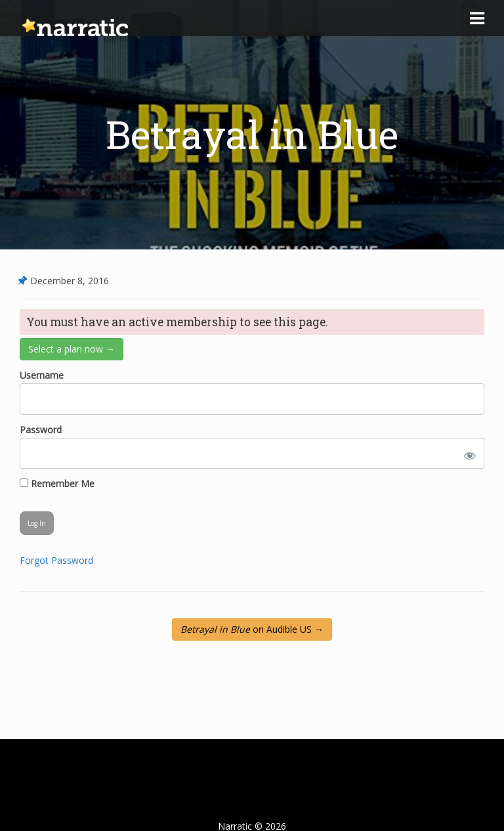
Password (41, 430)
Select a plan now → (72, 349)
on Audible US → (252, 629)
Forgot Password (56, 560)
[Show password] (467, 453)
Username (42, 375)
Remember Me (57, 483)
